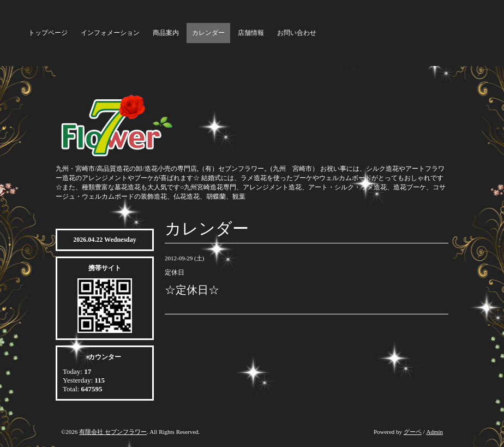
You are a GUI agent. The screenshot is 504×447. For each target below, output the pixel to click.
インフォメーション (110, 33)
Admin (434, 432)
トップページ (48, 33)
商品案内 (166, 33)
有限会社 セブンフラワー (113, 432)
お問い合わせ (297, 33)
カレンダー (208, 33)
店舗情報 (251, 33)
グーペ (413, 432)
